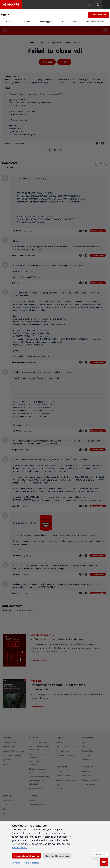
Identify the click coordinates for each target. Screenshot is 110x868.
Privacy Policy (20, 847)
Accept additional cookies (26, 856)
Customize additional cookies (25, 863)
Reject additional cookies (57, 856)
